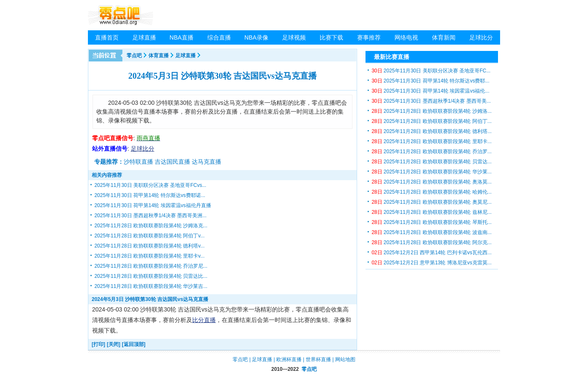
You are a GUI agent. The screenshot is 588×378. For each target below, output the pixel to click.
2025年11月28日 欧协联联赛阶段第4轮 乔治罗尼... (151, 266)
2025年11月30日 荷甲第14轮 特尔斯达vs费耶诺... (150, 195)
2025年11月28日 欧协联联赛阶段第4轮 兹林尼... (431, 212)
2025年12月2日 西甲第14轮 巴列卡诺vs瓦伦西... (431, 253)
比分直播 (204, 320)
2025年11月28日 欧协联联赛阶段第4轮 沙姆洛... (431, 111)
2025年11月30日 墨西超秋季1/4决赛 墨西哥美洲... (150, 216)
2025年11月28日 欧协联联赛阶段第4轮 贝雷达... (431, 162)
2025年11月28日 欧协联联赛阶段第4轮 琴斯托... (431, 222)
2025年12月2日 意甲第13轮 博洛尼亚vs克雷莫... (431, 263)
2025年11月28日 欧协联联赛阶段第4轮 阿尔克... (431, 242)
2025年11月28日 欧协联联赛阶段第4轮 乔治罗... (431, 152)
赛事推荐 (369, 37)
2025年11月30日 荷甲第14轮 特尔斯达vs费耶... (430, 81)
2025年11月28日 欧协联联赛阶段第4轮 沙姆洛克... (151, 226)
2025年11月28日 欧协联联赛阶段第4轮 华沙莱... (431, 172)
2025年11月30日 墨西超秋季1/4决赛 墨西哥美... (431, 101)
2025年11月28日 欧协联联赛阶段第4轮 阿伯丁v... (149, 236)
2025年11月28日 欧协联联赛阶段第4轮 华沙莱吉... (151, 286)
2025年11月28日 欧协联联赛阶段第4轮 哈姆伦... (431, 192)
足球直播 (144, 37)
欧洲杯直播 (289, 359)
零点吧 (134, 56)
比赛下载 (331, 37)
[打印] (98, 344)
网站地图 (345, 359)
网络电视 (406, 37)
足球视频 (294, 37)
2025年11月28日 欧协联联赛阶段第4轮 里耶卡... (431, 141)
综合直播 (219, 37)
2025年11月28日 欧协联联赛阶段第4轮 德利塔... (431, 131)
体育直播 (159, 56)
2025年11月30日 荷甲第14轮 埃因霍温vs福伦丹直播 (152, 205)
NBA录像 (256, 37)
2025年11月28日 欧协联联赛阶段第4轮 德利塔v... (149, 246)
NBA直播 (181, 37)
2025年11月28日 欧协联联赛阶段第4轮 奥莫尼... (431, 202)
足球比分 (481, 37)
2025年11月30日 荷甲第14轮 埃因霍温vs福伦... (430, 91)
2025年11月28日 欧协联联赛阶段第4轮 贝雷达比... (151, 276)
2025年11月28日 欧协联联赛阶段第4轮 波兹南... (431, 232)
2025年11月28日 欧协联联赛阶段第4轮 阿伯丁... (431, 121)
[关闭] (114, 344)
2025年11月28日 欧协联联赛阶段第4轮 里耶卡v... (149, 256)
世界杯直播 (318, 359)
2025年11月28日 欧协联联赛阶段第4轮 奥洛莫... (431, 182)
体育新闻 (444, 37)
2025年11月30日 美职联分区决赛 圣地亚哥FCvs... (150, 185)
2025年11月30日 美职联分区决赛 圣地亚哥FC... (431, 71)
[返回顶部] (134, 344)
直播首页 (107, 37)
